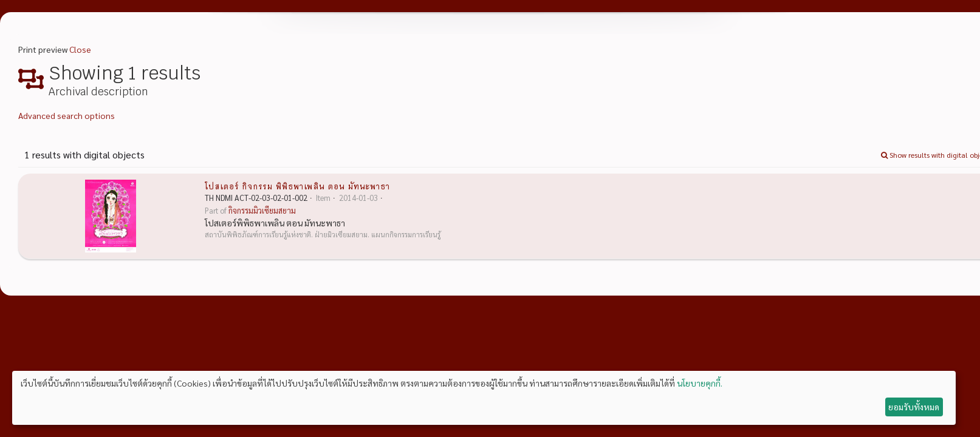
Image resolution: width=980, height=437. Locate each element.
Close (80, 49)
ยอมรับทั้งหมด (914, 407)
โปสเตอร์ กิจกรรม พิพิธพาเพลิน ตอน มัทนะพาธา (297, 186)
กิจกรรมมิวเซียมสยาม (262, 211)
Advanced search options (67, 115)
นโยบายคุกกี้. (700, 383)
